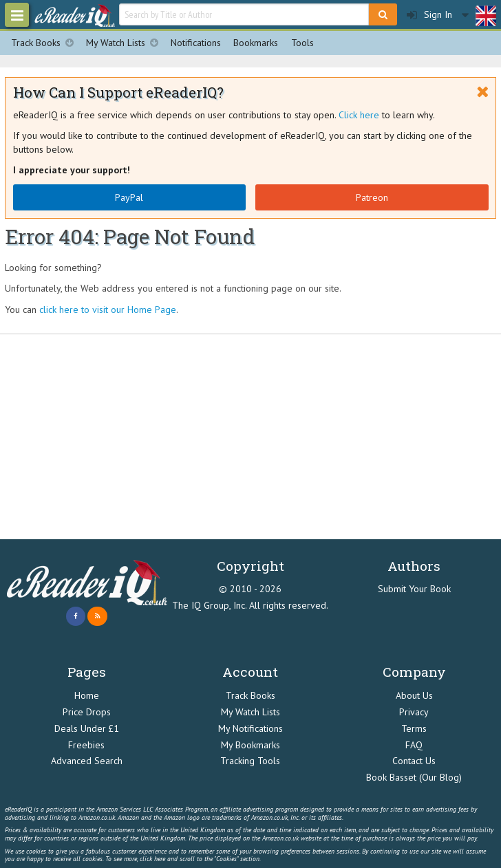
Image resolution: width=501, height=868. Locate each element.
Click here (359, 115)
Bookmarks (256, 43)
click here (152, 859)
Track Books (45, 43)
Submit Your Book (414, 589)
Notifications (196, 43)
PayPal (129, 197)
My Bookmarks (250, 745)
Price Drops (87, 712)
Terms (414, 728)
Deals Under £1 (87, 728)
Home (87, 695)
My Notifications (250, 728)
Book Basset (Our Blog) (414, 777)
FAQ (414, 745)
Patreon (372, 197)
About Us (414, 695)
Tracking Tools (250, 761)
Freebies (86, 745)
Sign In (429, 15)
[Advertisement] (250, 437)
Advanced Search (87, 761)
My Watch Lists (125, 43)
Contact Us (414, 761)
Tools (302, 43)
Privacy (414, 712)
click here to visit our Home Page (108, 310)
